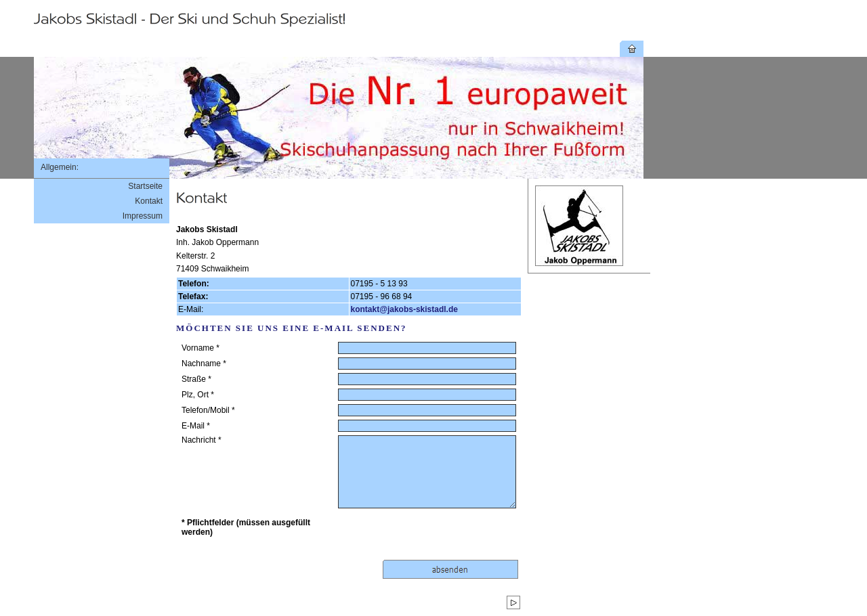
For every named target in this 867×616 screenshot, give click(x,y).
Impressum (143, 216)
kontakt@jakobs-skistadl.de (404, 309)
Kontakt (149, 201)
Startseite (145, 186)
